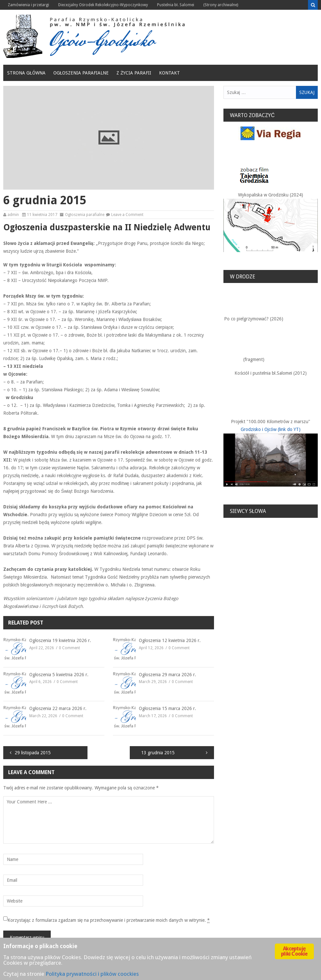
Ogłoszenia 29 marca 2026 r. (167, 675)
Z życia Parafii (134, 73)
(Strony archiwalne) (221, 5)
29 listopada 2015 (33, 753)
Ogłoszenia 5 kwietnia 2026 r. (59, 675)
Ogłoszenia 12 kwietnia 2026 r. (170, 640)
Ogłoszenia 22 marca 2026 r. (58, 708)
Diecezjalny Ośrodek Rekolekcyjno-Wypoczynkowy (103, 5)
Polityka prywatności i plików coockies (92, 974)
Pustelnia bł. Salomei (176, 5)
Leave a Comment (127, 215)
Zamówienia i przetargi (28, 5)
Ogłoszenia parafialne (81, 73)
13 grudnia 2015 (158, 753)
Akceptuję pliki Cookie (294, 951)
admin (13, 215)
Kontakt (169, 73)
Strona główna (26, 73)
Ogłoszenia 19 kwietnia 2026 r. (60, 640)
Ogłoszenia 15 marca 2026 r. (167, 708)
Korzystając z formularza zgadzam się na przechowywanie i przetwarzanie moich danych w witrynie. (109, 920)
